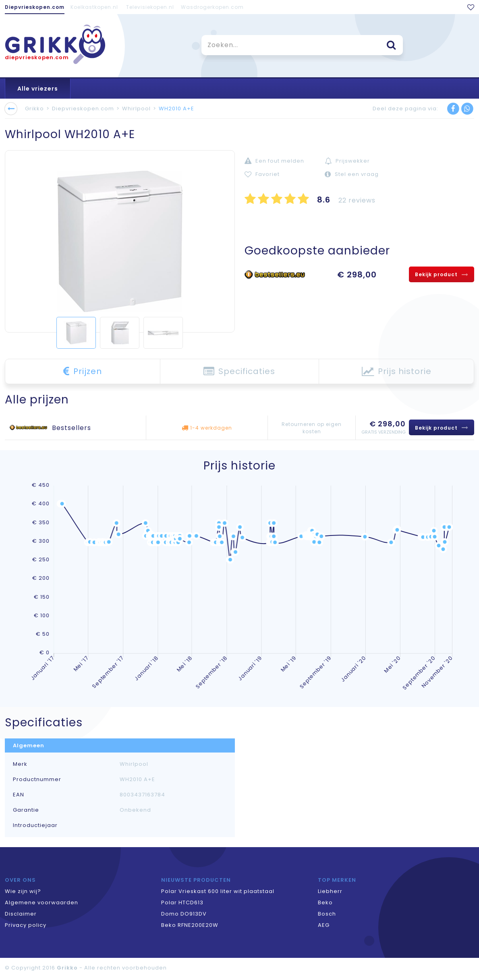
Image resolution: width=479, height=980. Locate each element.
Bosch (327, 914)
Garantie (26, 810)
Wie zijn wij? (23, 891)
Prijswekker (347, 161)
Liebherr (330, 891)
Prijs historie (397, 371)
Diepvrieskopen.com (35, 7)
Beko (325, 902)
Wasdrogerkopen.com (212, 7)
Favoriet (262, 174)
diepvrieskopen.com (37, 57)
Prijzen (83, 371)
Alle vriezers (38, 89)
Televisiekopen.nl (150, 7)
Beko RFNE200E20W (190, 925)
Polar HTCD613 (182, 902)
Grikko (34, 109)
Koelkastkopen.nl (94, 7)
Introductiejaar (35, 825)
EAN (19, 795)
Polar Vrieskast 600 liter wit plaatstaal (218, 891)
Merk (20, 764)
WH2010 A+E (176, 109)
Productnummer (37, 779)
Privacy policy (26, 925)
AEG (324, 925)
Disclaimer (21, 914)
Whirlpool (136, 109)
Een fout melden (274, 161)
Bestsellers (72, 428)
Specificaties (239, 371)
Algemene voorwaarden (41, 902)
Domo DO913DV (184, 914)
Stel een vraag (352, 174)
